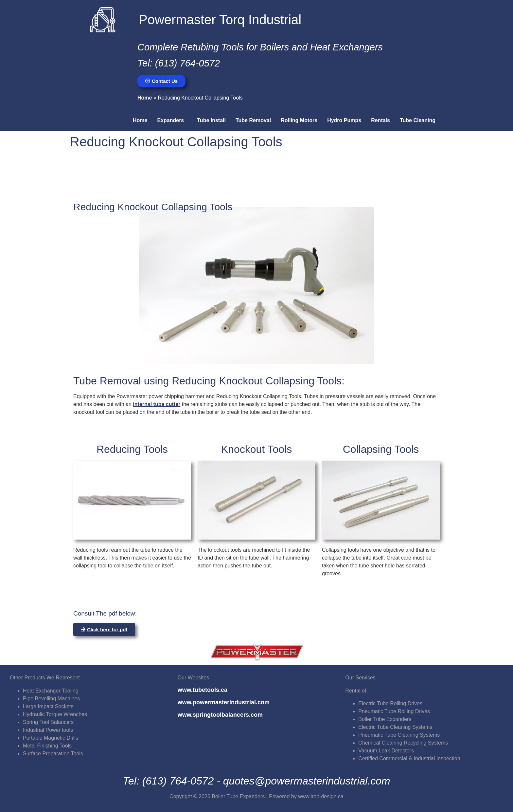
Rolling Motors (299, 120)
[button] (172, 120)
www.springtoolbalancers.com (220, 715)
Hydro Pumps (344, 120)
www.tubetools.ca (203, 690)
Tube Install (211, 120)
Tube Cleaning (418, 120)
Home (145, 98)
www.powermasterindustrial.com (224, 702)
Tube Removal (253, 120)
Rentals (380, 120)
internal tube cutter (157, 404)
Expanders (170, 120)
